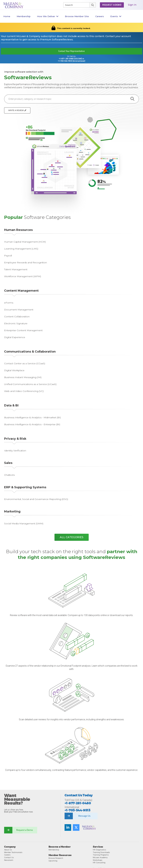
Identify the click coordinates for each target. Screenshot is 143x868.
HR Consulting (99, 863)
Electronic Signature (16, 323)
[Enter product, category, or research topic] (65, 99)
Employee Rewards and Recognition (26, 262)
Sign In (132, 5)
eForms (9, 303)
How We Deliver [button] (48, 16)
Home (7, 16)
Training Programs (101, 855)
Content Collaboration (17, 317)
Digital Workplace (14, 370)
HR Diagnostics (99, 850)
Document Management (19, 310)
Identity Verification (15, 451)
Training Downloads (101, 852)
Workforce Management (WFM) (23, 276)
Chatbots (9, 475)
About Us (8, 850)
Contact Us (9, 857)
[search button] (133, 99)
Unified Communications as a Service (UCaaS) (30, 384)
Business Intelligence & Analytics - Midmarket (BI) (32, 417)
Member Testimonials (13, 852)
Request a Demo (25, 830)
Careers (7, 855)
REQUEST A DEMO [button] (112, 5)
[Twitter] (76, 827)
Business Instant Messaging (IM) (23, 377)
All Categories (72, 537)
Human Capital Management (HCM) (25, 242)
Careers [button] (100, 16)
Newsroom (9, 860)
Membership (24, 16)
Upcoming (53, 861)
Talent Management (16, 269)
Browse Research (56, 858)
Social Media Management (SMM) (24, 524)
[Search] (75, 5)
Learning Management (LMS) (21, 249)
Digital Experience (15, 337)
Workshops (98, 860)
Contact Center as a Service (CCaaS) (25, 363)
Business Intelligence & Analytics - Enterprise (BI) (32, 424)
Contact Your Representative (71, 51)
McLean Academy (100, 857)
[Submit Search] (93, 5)
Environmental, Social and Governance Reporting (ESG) (36, 499)
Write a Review (17, 110)
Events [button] (116, 16)
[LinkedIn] (68, 827)
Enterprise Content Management (23, 330)
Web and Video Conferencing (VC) (24, 391)
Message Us (84, 816)
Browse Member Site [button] (77, 16)
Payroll (8, 256)
